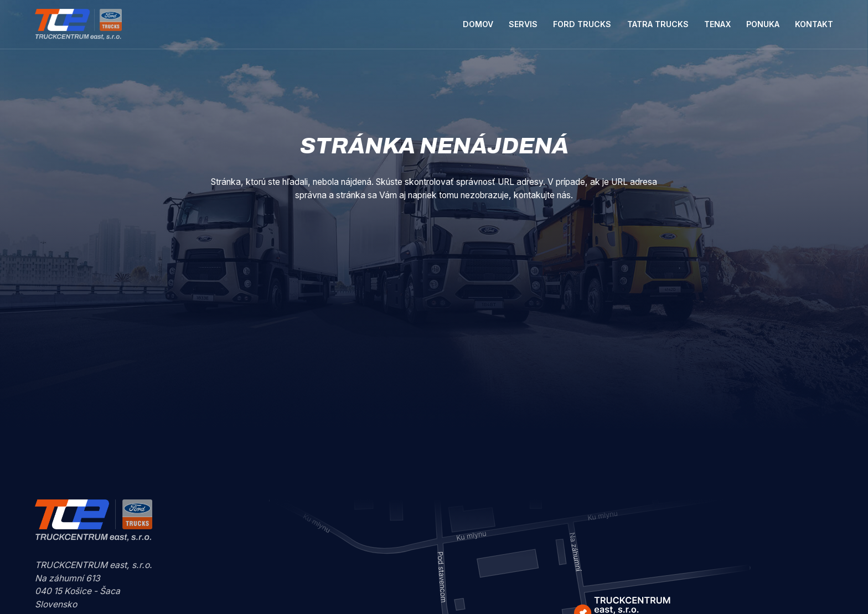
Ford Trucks (582, 24)
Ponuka (763, 24)
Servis (523, 24)
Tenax (717, 24)
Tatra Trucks (658, 24)
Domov (478, 24)
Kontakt (814, 24)
